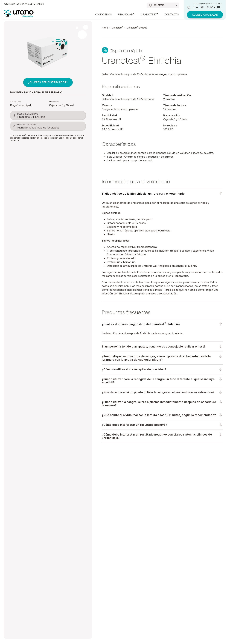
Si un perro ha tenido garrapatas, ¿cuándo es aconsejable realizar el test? (154, 346)
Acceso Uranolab (205, 15)
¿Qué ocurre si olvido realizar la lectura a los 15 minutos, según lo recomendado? (159, 415)
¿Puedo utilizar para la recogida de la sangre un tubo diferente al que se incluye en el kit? (158, 381)
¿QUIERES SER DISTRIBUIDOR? (48, 82)
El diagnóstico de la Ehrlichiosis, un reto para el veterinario (143, 194)
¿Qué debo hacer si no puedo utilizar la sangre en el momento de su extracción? (158, 392)
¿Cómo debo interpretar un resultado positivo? (134, 425)
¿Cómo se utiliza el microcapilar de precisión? (134, 369)
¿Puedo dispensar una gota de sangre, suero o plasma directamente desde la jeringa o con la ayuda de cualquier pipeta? (156, 358)
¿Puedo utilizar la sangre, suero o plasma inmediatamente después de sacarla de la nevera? (159, 404)
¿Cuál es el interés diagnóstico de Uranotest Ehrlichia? (141, 324)
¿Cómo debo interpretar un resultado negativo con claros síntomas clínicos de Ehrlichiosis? (157, 436)
